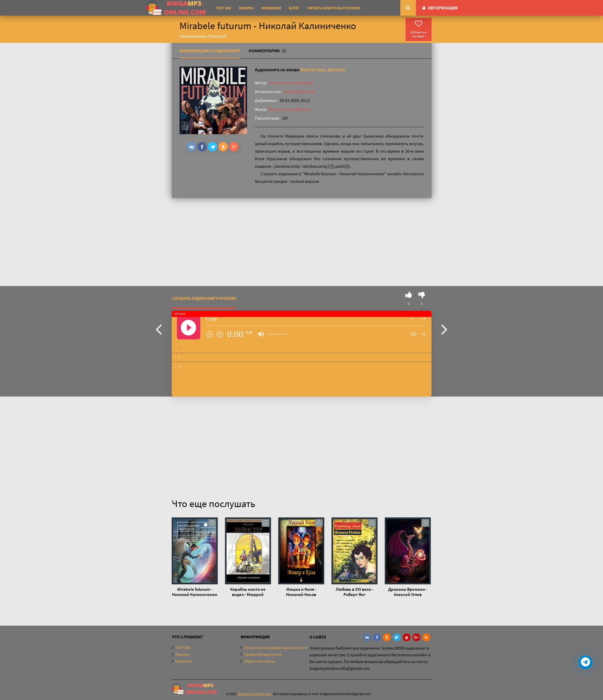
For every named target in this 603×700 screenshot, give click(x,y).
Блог (294, 8)
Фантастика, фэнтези (323, 70)
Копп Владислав (300, 92)
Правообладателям (263, 654)
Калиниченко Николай (292, 83)
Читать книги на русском (334, 8)
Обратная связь (259, 661)
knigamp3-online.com (255, 694)
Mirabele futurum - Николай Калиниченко (195, 592)
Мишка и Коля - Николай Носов (301, 592)
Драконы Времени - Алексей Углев (408, 592)
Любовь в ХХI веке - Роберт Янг (354, 592)
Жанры (246, 8)
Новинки (271, 8)
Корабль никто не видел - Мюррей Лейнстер (248, 592)
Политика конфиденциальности (276, 647)
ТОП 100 (223, 8)
